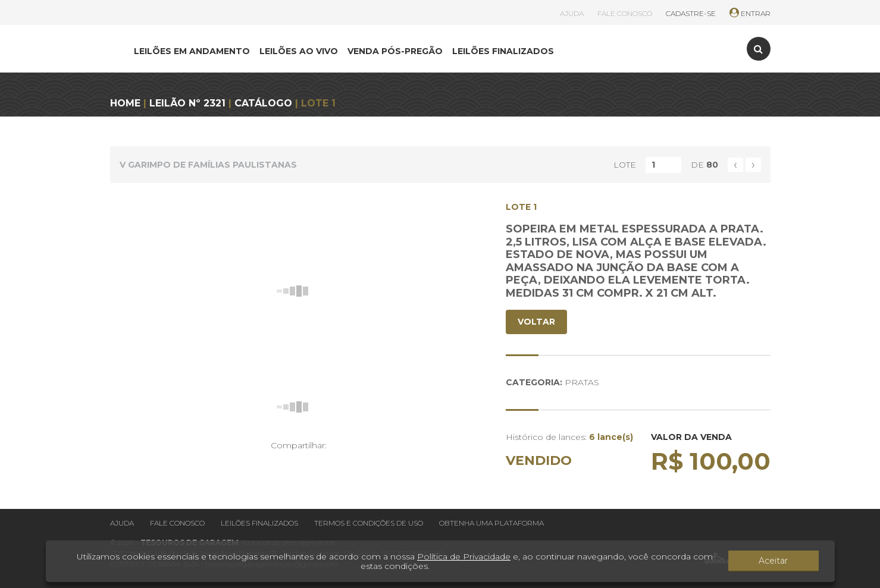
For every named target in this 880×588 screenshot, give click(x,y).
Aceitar (785, 561)
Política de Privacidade (464, 556)
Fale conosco (177, 523)
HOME (125, 103)
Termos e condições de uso (369, 523)
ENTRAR (750, 13)
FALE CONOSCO (625, 13)
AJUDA (572, 13)
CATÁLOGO (263, 103)
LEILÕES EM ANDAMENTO (192, 51)
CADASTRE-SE (691, 13)
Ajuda (122, 523)
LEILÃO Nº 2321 (187, 103)
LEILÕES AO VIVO (299, 51)
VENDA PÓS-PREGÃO (395, 51)
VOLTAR (536, 322)
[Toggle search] (759, 49)
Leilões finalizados (259, 523)
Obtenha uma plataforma (491, 523)
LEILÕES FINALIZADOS (503, 51)
